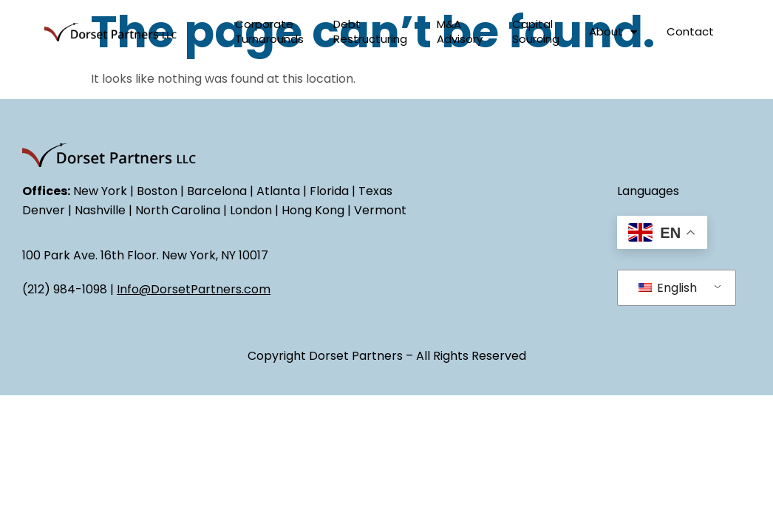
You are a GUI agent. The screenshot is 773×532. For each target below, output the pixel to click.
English (668, 288)
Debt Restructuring (370, 31)
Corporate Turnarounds (269, 31)
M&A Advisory (460, 31)
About (613, 32)
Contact (690, 31)
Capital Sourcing (536, 31)
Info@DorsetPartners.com (194, 289)
